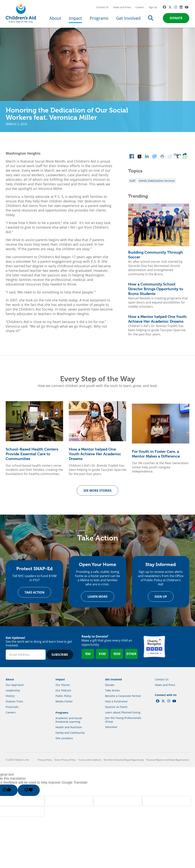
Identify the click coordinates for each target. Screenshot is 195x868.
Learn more (98, 600)
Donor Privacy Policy (65, 763)
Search (151, 19)
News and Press (122, 9)
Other (131, 657)
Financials (12, 710)
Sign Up (153, 9)
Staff (132, 183)
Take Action (34, 595)
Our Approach (15, 688)
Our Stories (63, 688)
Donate (176, 19)
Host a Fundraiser (116, 705)
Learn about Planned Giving (123, 716)
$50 (88, 657)
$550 (117, 657)
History (10, 699)
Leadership (13, 694)
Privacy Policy (45, 763)
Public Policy (63, 699)
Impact (75, 19)
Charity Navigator (154, 650)
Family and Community (70, 736)
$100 (102, 657)
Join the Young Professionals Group (123, 723)
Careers (140, 9)
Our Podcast (63, 694)
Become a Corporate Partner (123, 699)
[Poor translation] (30, 793)
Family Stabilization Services (157, 183)
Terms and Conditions (90, 763)
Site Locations (64, 741)
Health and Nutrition (69, 730)
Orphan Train (14, 705)
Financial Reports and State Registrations (168, 763)
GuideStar (178, 650)
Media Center (64, 705)
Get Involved (128, 19)
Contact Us (102, 9)
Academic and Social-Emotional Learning (69, 723)
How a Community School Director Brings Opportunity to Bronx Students (156, 291)
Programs (99, 19)
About (55, 19)
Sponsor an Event (116, 710)
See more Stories (97, 493)
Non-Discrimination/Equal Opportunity (124, 763)
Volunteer (111, 730)
